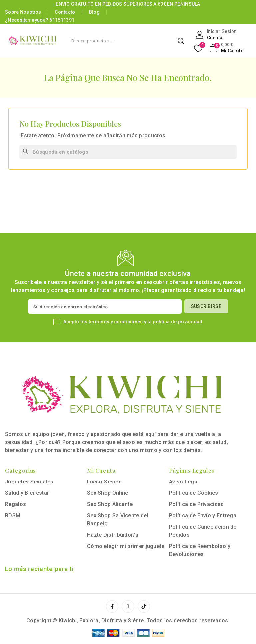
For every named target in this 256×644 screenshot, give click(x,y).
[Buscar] (128, 152)
